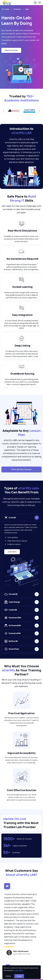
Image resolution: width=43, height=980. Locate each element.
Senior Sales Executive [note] (22, 954)
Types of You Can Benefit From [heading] (21, 490)
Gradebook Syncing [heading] (22, 374)
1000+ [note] (9, 839)
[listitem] (25, 9)
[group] (14, 111)
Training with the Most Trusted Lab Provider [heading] (21, 823)
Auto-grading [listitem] (11, 537)
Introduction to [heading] (21, 131)
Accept (19, 976)
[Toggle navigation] (39, 2)
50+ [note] (7, 852)
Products (17, 9)
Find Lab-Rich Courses (21, 469)
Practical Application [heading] (21, 713)
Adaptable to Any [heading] (22, 433)
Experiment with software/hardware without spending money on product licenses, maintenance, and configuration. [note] (22, 267)
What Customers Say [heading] (22, 873)
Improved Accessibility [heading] (22, 753)
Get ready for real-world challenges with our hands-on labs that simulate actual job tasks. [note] (21, 209)
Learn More (13, 552)
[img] (21, 947)
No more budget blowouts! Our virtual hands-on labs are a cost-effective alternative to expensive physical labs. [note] (22, 797)
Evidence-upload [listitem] (12, 544)
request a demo (11, 50)
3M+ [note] (7, 846)
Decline (8, 976)
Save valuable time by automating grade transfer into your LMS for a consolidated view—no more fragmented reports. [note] (22, 382)
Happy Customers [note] (20, 846)
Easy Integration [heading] (22, 315)
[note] (22, 700)
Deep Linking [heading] (22, 346)
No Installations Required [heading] (22, 259)
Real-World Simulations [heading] (22, 231)
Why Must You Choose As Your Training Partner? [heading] (21, 670)
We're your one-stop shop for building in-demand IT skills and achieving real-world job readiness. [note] (22, 683)
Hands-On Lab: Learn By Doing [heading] (17, 21)
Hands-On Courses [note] (24, 839)
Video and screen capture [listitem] (16, 541)
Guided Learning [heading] (22, 287)
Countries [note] (16, 852)
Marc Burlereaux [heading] (21, 951)
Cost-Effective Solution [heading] (22, 790)
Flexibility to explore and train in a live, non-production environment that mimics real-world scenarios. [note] (22, 239)
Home (5, 9)
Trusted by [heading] (21, 98)
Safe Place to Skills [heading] (22, 198)
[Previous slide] (3, 111)
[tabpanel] (21, 552)
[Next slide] (40, 111)
